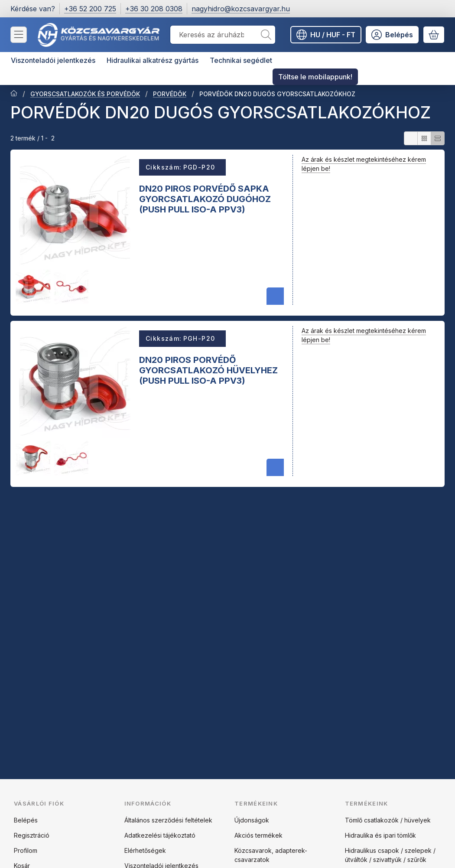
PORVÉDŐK (170, 94)
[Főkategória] (14, 94)
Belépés (26, 820)
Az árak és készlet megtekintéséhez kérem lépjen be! (364, 164)
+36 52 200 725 (90, 9)
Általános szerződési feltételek (168, 820)
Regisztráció (32, 835)
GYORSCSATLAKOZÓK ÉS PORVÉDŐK (85, 94)
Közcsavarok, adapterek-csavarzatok (271, 855)
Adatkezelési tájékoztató (160, 835)
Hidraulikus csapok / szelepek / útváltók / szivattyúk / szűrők (390, 855)
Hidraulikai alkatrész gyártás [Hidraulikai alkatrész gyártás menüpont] (153, 60)
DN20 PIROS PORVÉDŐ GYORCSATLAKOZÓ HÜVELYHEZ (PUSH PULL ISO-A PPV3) (208, 370)
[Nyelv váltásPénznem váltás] (326, 35)
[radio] (411, 138)
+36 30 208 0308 (154, 9)
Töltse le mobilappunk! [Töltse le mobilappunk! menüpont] (315, 77)
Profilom (26, 850)
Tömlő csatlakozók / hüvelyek (388, 820)
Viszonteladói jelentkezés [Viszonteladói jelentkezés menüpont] (53, 60)
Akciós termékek (258, 835)
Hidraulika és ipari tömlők (380, 835)
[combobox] (223, 35)
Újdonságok (252, 820)
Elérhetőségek (145, 850)
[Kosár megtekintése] (434, 35)
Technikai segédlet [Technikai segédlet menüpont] (241, 60)
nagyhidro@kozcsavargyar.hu (241, 9)
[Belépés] (392, 35)
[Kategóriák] (19, 35)
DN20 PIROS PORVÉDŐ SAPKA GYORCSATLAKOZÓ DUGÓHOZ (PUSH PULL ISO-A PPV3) (205, 199)
